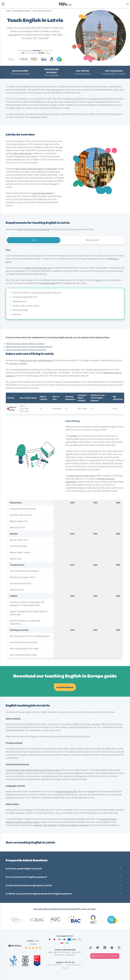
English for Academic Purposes (74, 825)
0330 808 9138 (69, 950)
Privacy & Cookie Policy (73, 965)
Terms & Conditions (54, 965)
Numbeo (73, 436)
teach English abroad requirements (34, 229)
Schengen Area (48, 283)
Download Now (65, 687)
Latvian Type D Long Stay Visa (38, 268)
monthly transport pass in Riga (81, 476)
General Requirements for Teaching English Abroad (29, 347)
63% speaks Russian (22, 153)
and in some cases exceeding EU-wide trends (36, 169)
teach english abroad (21, 11)
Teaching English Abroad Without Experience (26, 350)
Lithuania (13, 364)
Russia (23, 364)
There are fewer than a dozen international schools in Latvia (33, 770)
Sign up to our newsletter (105, 956)
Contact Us (65, 968)
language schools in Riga (66, 792)
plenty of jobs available (42, 193)
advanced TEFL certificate (45, 825)
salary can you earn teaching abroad (36, 360)
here (98, 280)
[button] (3, 4)
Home (8, 11)
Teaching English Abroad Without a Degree (25, 344)
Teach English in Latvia (42, 11)
